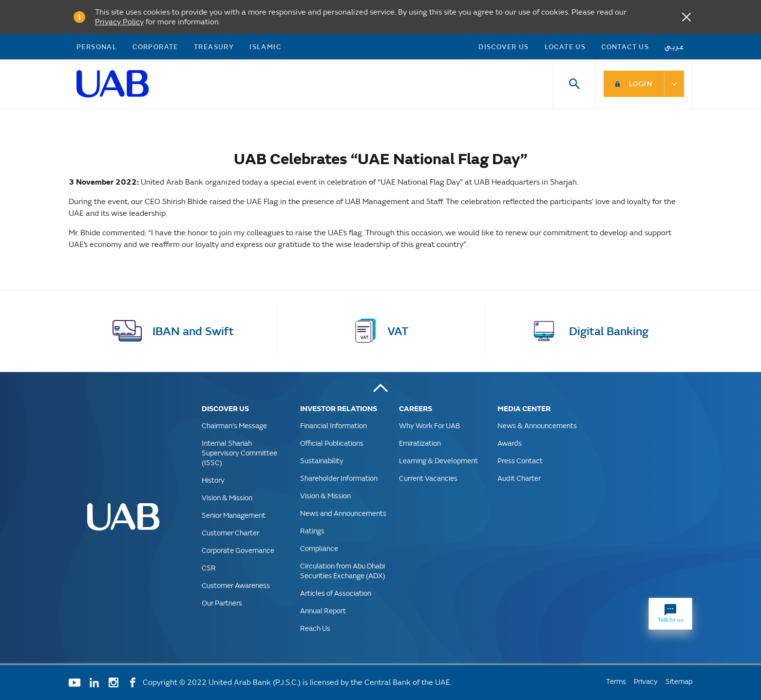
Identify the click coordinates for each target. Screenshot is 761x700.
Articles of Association (336, 593)
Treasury (214, 47)
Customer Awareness (236, 585)
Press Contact (520, 461)
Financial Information (333, 426)
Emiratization (420, 443)
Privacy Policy (119, 22)
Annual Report (323, 611)
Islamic (265, 47)
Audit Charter (519, 478)
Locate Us (565, 47)
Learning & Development (438, 461)
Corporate (155, 47)
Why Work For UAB (429, 426)
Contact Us (625, 47)
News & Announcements (537, 426)
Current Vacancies (428, 478)
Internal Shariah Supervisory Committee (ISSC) (239, 453)
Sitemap (679, 681)
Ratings (312, 531)
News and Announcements (343, 513)
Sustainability (322, 461)
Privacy (646, 681)
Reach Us (315, 628)
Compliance (319, 548)
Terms (616, 681)
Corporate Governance (238, 550)
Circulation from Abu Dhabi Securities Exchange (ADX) (343, 571)
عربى (675, 47)
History (213, 480)
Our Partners (222, 603)
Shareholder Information (339, 478)
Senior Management (234, 515)
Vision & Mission (227, 498)
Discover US (504, 47)
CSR (209, 568)
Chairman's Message (234, 426)
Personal (97, 47)
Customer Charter (230, 533)
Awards (510, 443)
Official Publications (332, 443)
